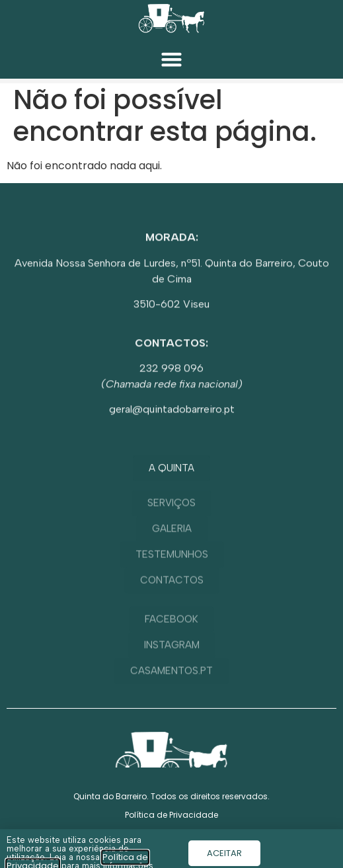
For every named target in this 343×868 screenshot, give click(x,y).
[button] (172, 59)
